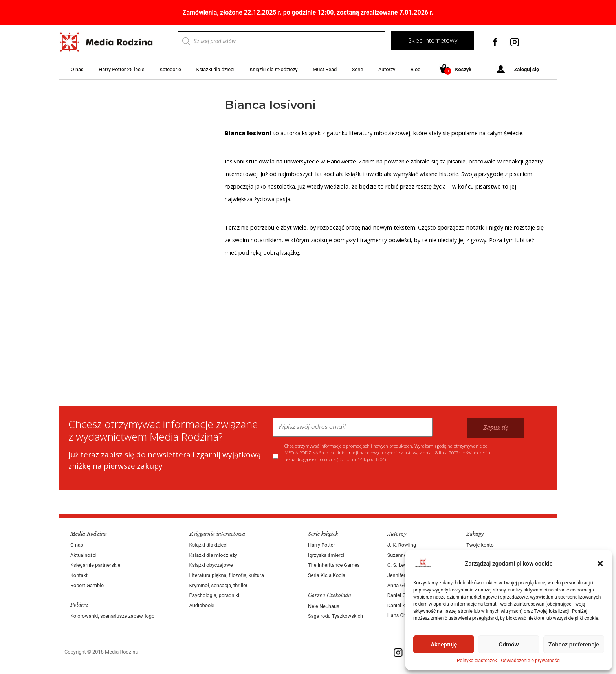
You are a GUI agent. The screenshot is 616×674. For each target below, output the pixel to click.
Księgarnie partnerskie (95, 565)
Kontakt (79, 575)
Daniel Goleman (405, 595)
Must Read (325, 69)
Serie (358, 69)
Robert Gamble (87, 585)
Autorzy (387, 69)
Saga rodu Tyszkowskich (335, 616)
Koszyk (459, 70)
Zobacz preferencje (574, 645)
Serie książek (323, 534)
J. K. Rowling (402, 545)
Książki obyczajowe (211, 565)
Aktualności (83, 555)
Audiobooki (202, 605)
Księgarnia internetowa (217, 534)
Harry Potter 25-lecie (121, 69)
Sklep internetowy (433, 40)
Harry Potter (322, 545)
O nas (77, 69)
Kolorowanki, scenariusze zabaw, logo (112, 616)
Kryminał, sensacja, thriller (219, 585)
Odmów (509, 645)
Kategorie (170, 69)
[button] (600, 564)
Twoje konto (480, 545)
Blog (416, 69)
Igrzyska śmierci (326, 555)
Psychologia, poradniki (214, 595)
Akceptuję (444, 645)
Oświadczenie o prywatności (531, 661)
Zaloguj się (527, 69)
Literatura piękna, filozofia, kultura (227, 575)
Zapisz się (496, 428)
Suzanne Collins (405, 555)
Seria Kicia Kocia (327, 575)
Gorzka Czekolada (330, 595)
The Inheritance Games (334, 565)
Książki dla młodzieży (274, 69)
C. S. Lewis (400, 565)
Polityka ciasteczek (477, 661)
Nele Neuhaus (324, 606)
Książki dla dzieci (215, 69)
